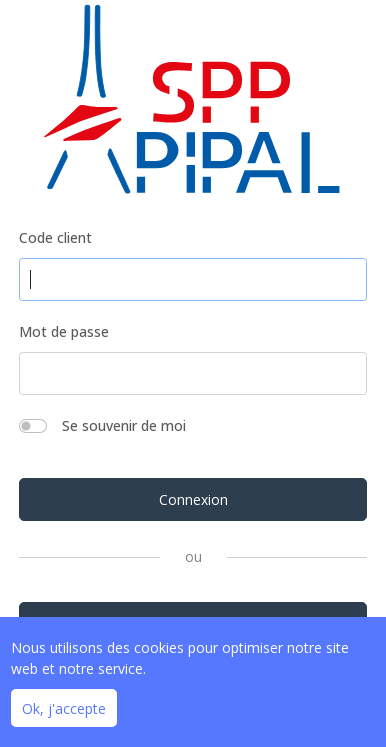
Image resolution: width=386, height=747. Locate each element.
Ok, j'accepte (64, 708)
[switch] (33, 426)
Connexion (193, 499)
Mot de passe (64, 331)
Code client (55, 237)
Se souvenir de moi (124, 425)
